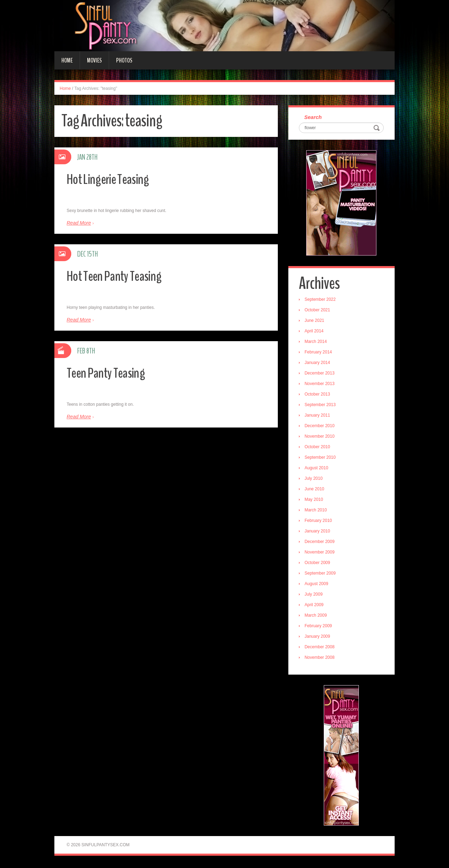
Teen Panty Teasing (110, 373)
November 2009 (321, 554)
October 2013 (319, 396)
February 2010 (320, 522)
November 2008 (321, 659)
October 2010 (319, 448)
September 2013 (322, 406)
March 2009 (317, 617)
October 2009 (319, 564)
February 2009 (320, 627)
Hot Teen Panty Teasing (119, 276)
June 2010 (316, 490)
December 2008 (321, 648)
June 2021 (316, 322)
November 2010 (321, 438)
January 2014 (319, 364)
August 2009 (318, 585)
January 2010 (319, 532)
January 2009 (319, 638)
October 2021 (319, 311)
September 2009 (322, 575)
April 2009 (316, 606)
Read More (79, 223)
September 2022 (322, 301)
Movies (94, 60)
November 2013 (321, 385)
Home (67, 60)
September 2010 (322, 459)
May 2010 (316, 501)
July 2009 (315, 596)
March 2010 (317, 511)
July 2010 (315, 480)
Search (315, 118)
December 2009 (321, 543)
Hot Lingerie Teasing (112, 179)
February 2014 (320, 353)
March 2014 (317, 343)
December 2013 (321, 375)
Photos (124, 60)
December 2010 (321, 427)
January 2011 (319, 417)
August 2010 (318, 469)
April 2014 (316, 332)
